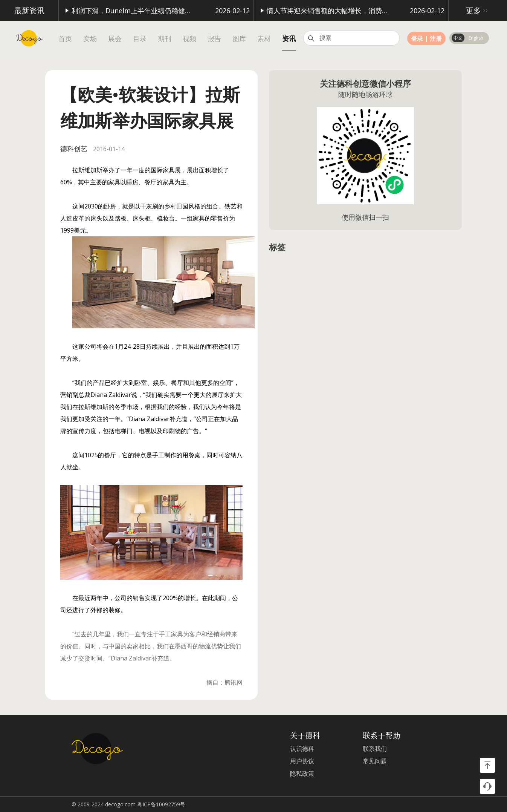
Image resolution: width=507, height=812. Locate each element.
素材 (264, 39)
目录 (140, 39)
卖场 (90, 39)
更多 (478, 10)
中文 (458, 38)
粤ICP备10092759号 (161, 804)
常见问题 (375, 761)
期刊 (165, 39)
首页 (65, 39)
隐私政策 (302, 774)
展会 (115, 39)
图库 (239, 39)
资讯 (289, 39)
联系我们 (375, 749)
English (476, 38)
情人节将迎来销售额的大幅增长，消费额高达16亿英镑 (325, 11)
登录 (417, 38)
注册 (436, 38)
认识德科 (302, 749)
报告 (214, 39)
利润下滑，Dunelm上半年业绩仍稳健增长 (130, 11)
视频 (189, 39)
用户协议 (302, 761)
